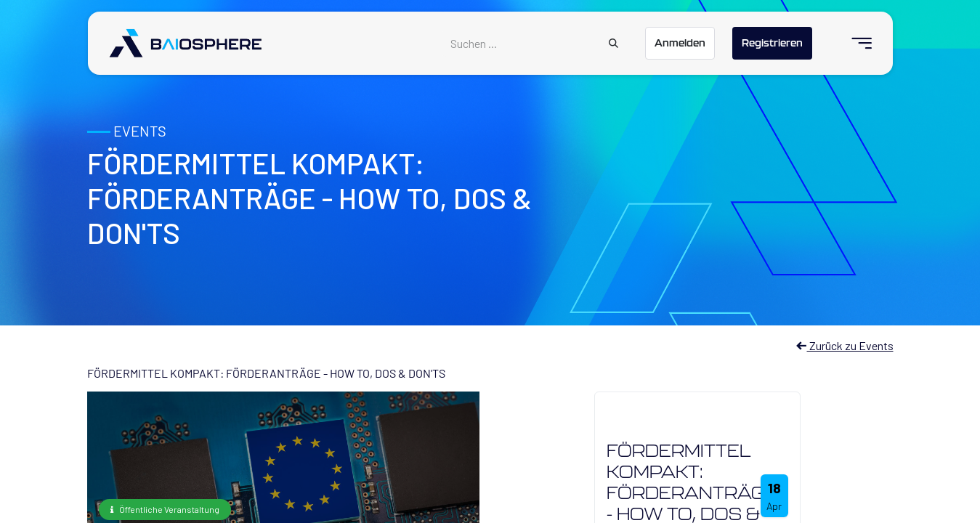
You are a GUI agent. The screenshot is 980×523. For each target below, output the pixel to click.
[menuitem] (855, 43)
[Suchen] (613, 44)
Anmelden (680, 43)
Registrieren (772, 43)
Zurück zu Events (845, 345)
